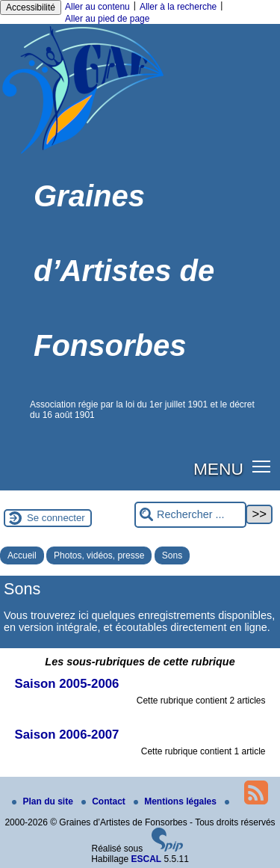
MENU (218, 469)
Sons (172, 555)
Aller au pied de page (107, 19)
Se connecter (56, 518)
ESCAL (147, 859)
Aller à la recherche (178, 7)
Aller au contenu (97, 7)
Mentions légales (176, 801)
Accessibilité (31, 7)
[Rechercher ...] (190, 515)
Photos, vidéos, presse (99, 555)
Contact (105, 801)
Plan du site (44, 801)
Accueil (22, 555)
